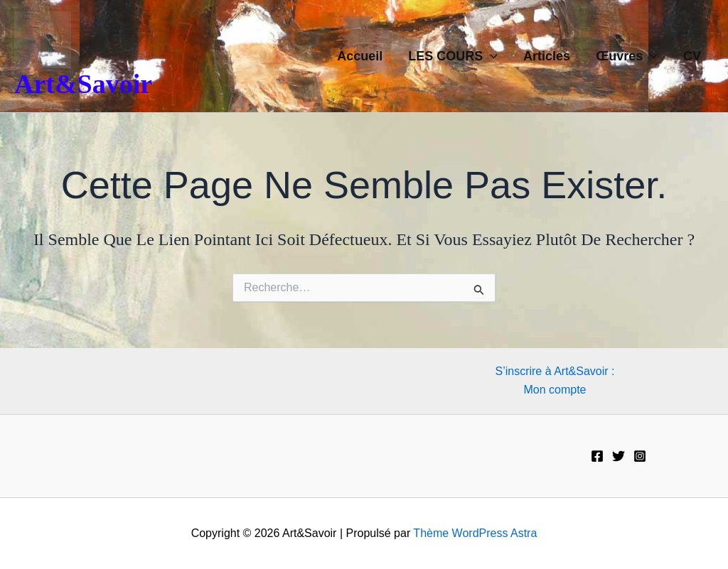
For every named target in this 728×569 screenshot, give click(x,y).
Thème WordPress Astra (475, 533)
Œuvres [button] (627, 56)
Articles (547, 56)
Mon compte (555, 390)
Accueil (360, 56)
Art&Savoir (83, 84)
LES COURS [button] (453, 56)
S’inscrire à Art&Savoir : (555, 371)
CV (692, 56)
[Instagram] (640, 456)
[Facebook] (597, 456)
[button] (490, 56)
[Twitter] (619, 456)
